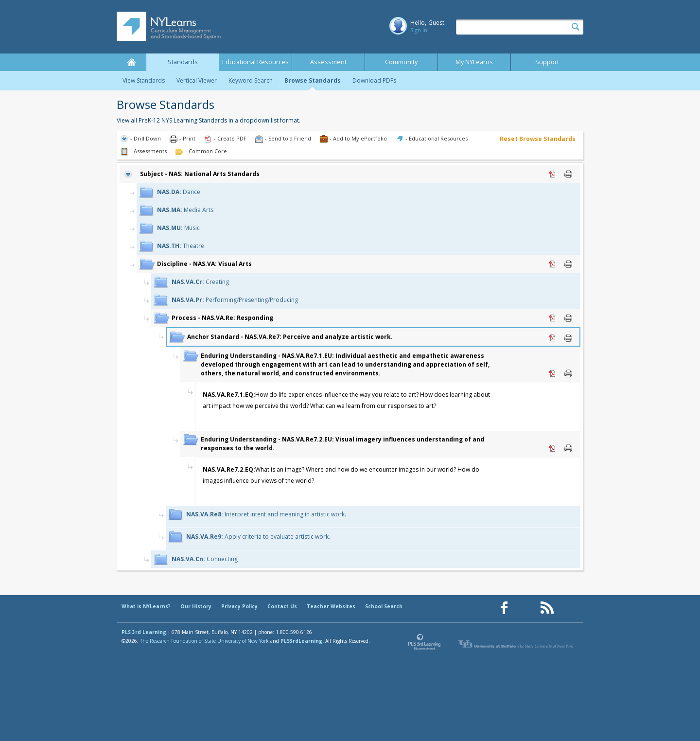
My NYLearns (474, 62)
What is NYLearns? (146, 606)
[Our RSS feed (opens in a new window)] (547, 608)
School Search (384, 606)
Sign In (419, 30)
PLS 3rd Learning (144, 632)
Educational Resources (255, 62)
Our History (196, 606)
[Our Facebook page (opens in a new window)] (504, 608)
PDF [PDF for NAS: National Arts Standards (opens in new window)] (553, 174)
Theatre (181, 246)
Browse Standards (313, 80)
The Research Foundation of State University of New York (204, 641)
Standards (183, 62)
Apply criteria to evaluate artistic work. (258, 537)
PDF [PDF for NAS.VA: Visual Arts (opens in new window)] (553, 264)
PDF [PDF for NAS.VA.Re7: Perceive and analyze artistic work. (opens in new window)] (553, 338)
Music (178, 228)
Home (131, 62)
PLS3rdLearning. (302, 641)
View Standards (144, 80)
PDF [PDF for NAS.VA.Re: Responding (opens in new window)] (553, 318)
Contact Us (282, 606)
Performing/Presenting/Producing (235, 300)
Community (401, 62)
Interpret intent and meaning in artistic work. (266, 514)
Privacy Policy (239, 606)
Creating (200, 282)
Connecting (205, 559)
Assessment (328, 62)
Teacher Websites (331, 606)
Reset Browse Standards (538, 139)
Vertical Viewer (197, 80)
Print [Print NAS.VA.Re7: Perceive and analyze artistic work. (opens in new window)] (568, 338)
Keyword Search (251, 80)
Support (547, 62)
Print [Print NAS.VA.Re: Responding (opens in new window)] (568, 318)
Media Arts (185, 210)
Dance (179, 192)
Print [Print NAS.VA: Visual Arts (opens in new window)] (568, 264)
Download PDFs (374, 80)
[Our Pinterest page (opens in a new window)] (525, 608)
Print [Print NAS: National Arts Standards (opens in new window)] (568, 174)
